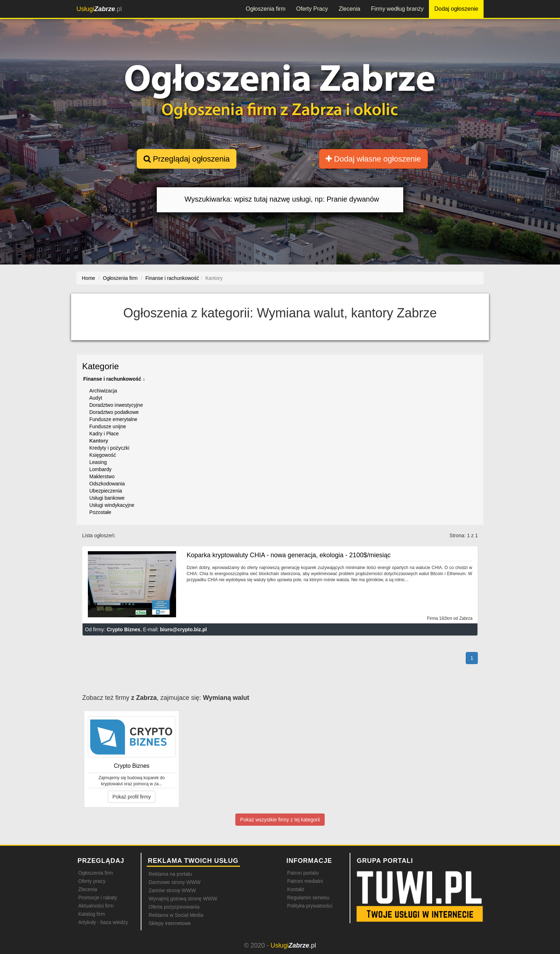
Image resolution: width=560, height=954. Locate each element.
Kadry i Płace (104, 434)
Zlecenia (349, 9)
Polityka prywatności (310, 906)
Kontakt (296, 889)
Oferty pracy (92, 881)
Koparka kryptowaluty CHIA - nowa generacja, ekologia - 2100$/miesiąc (289, 555)
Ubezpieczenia (106, 491)
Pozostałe (100, 512)
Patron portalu (303, 873)
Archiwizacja (103, 391)
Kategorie (101, 366)
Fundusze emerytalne (113, 419)
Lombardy (100, 469)
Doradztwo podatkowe (114, 412)
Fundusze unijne (108, 426)
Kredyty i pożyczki (109, 448)
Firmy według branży (397, 9)
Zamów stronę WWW (172, 890)
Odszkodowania (107, 484)
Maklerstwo (102, 476)
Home (88, 278)
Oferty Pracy (312, 9)
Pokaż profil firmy (132, 797)
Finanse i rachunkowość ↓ (114, 379)
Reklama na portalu (170, 874)
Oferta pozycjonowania (174, 907)
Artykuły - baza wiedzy (103, 922)
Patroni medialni (305, 881)
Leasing (98, 462)
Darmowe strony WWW (174, 882)
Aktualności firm (96, 906)
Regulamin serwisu (308, 898)
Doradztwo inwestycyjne (116, 405)
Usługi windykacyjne (112, 505)
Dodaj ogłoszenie (456, 9)
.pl (99, 9)
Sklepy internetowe (170, 923)
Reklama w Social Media (176, 915)
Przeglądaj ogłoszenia (187, 159)
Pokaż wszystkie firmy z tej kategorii (280, 820)
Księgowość (103, 455)
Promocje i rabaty (98, 898)
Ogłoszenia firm (266, 9)
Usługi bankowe (107, 498)
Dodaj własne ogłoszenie (373, 159)
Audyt (96, 398)
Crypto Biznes (124, 629)
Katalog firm (92, 914)
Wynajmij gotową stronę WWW (183, 899)
